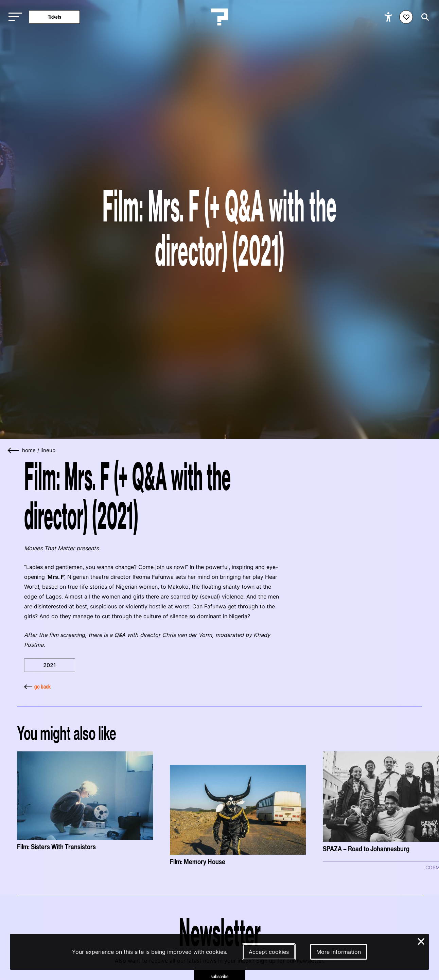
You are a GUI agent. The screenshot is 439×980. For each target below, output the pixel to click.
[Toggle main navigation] (14, 17)
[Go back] (14, 451)
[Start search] (423, 17)
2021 (50, 665)
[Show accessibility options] (389, 17)
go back (37, 687)
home (29, 450)
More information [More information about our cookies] (339, 952)
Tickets (55, 17)
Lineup (48, 450)
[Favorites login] (406, 17)
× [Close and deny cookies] (422, 941)
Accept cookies (269, 952)
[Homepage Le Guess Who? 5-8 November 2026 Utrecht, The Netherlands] (219, 17)
